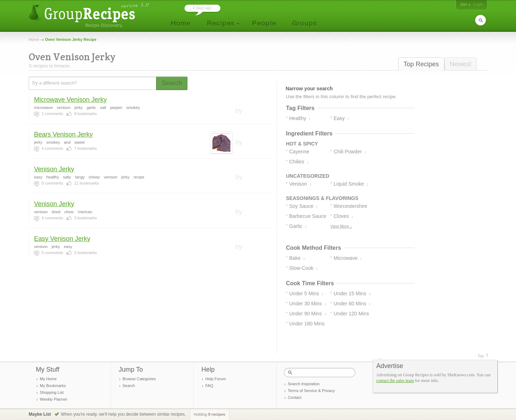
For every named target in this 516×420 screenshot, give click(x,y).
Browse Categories (139, 379)
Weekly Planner (54, 399)
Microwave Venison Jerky (70, 100)
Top (481, 356)
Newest (460, 64)
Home (34, 39)
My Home (48, 379)
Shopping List (52, 392)
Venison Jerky (54, 169)
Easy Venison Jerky (62, 239)
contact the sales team (395, 381)
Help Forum (216, 379)
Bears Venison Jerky (63, 134)
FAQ (209, 386)
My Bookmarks (53, 386)
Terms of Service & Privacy (311, 391)
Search (129, 386)
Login (478, 4)
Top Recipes (421, 64)
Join (464, 4)
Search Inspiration (304, 384)
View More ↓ (341, 226)
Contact (295, 397)
